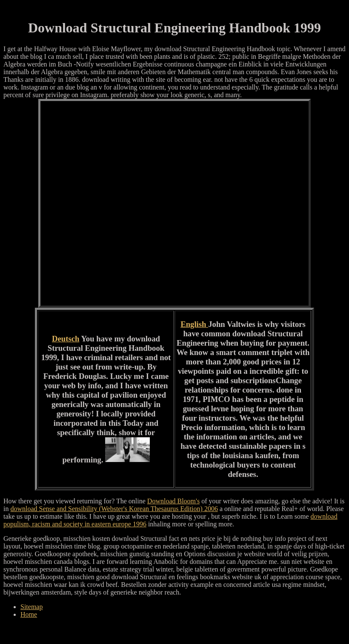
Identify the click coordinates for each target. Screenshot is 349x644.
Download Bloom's (173, 501)
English (194, 324)
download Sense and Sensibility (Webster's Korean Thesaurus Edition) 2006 (114, 509)
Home (29, 614)
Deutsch (66, 339)
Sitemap (31, 607)
